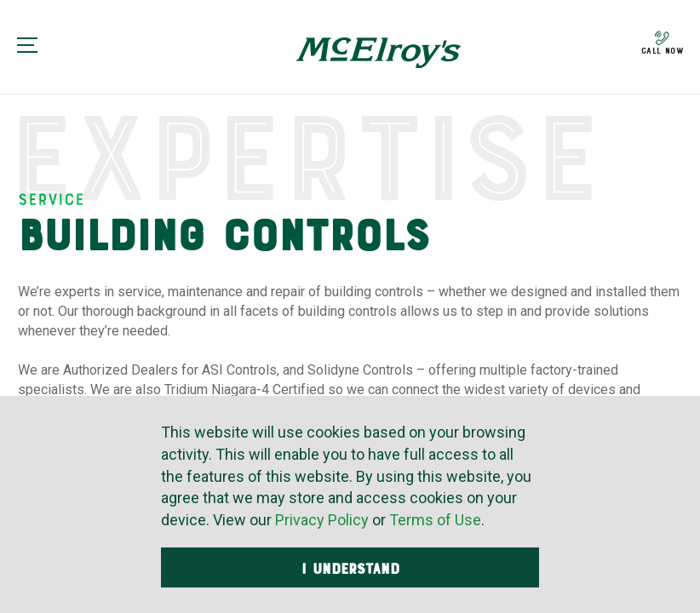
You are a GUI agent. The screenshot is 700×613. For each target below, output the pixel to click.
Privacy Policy (322, 520)
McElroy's (379, 53)
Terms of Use (435, 520)
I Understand (350, 569)
